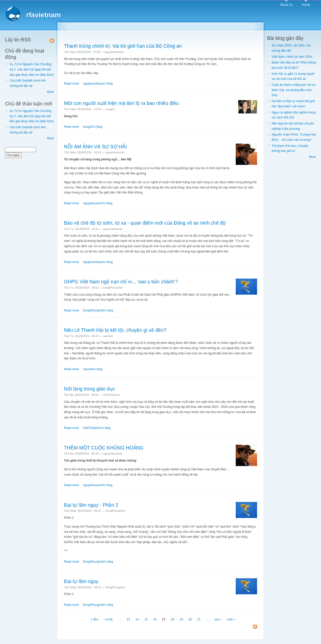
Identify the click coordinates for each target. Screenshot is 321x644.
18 (173, 619)
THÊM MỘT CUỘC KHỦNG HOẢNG (104, 448)
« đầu (95, 619)
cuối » (231, 619)
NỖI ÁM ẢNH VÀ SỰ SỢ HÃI (95, 147)
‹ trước (108, 619)
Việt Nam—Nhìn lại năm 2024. (292, 57)
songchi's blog (93, 127)
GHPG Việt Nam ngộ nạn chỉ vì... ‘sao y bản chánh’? (121, 282)
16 (155, 619)
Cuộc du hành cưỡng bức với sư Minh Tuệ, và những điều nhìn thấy (294, 90)
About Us (286, 5)
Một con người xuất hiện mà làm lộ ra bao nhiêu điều (121, 103)
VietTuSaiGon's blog (97, 428)
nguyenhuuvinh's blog (98, 203)
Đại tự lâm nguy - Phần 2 (91, 505)
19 (181, 619)
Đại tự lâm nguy (81, 581)
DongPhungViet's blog (98, 310)
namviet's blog (93, 369)
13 (128, 619)
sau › (218, 619)
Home (306, 5)
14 (137, 619)
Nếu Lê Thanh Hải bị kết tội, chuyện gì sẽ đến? (115, 330)
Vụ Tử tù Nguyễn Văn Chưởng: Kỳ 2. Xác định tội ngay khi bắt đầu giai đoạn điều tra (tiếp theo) (32, 69)
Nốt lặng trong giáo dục (90, 389)
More (50, 92)
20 (190, 619)
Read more (71, 84)
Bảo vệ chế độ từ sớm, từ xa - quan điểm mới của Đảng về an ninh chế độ (145, 223)
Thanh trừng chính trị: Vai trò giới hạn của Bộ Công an (123, 46)
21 (199, 619)
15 (146, 619)
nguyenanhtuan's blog (98, 84)
